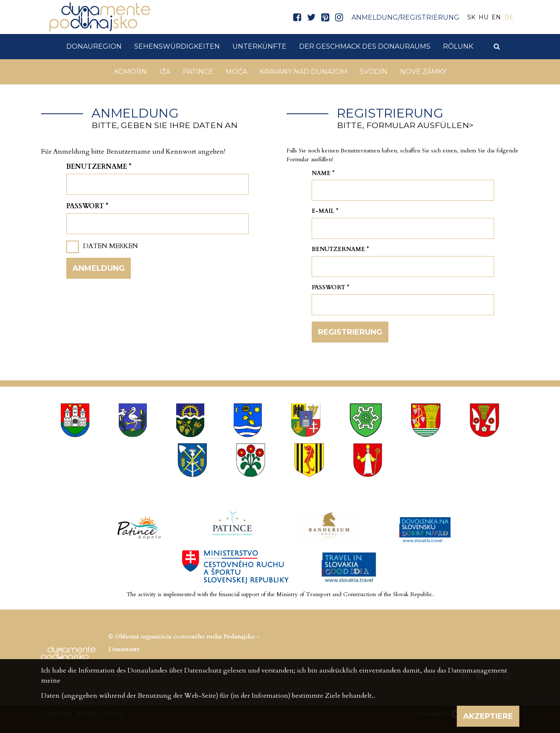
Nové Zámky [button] (423, 72)
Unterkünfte (259, 46)
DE (509, 17)
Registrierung (350, 332)
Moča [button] (236, 72)
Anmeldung (99, 268)
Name (323, 173)
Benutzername (99, 167)
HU (483, 17)
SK (471, 17)
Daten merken (111, 246)
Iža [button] (165, 72)
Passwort (87, 206)
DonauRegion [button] (94, 46)
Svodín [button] (374, 72)
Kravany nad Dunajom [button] (303, 72)
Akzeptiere (488, 716)
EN (496, 17)
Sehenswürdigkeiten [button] (177, 46)
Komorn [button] (130, 72)
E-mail (325, 211)
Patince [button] (198, 72)
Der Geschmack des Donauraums (365, 46)
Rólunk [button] (458, 46)
